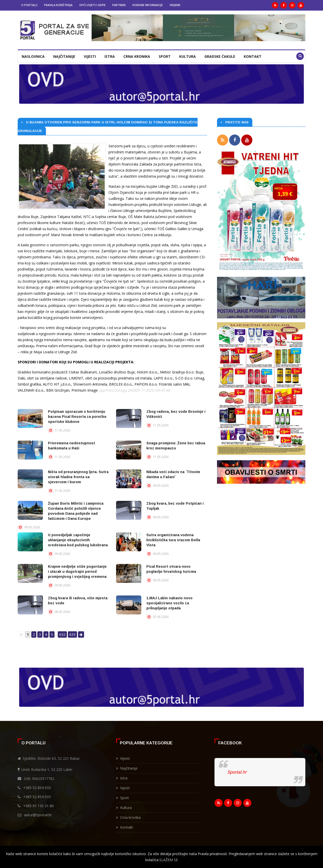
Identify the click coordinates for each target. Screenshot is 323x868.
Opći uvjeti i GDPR (92, 5)
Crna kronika (137, 56)
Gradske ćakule (220, 56)
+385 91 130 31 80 (38, 806)
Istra (110, 56)
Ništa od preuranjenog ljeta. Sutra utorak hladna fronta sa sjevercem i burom (78, 477)
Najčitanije (64, 56)
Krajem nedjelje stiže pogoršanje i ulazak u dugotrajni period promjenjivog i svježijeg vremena (77, 572)
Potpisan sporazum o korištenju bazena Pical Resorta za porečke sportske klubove (77, 417)
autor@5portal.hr (38, 815)
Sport (165, 56)
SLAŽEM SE (169, 860)
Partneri (119, 5)
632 (62, 634)
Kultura (187, 56)
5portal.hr (237, 772)
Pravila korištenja (58, 5)
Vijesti (90, 56)
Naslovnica (33, 56)
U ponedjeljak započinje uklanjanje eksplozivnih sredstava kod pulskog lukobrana (78, 540)
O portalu (29, 5)
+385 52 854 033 (37, 788)
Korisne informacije (148, 5)
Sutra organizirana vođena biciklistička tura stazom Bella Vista (173, 540)
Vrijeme (175, 5)
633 (72, 634)
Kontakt (253, 56)
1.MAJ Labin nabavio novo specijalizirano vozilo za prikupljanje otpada (169, 603)
